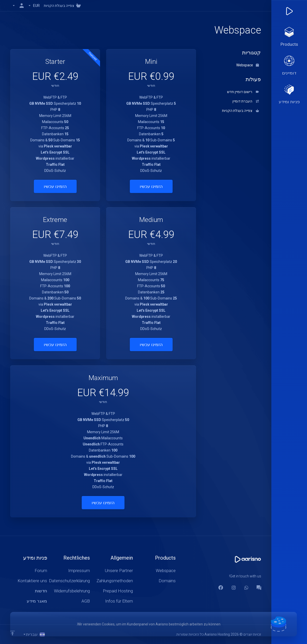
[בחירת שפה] (34, 634)
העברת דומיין (246, 101)
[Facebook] (221, 588)
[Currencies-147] (34, 6)
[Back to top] (12, 633)
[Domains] (289, 66)
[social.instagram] (233, 588)
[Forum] (259, 588)
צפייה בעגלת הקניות (240, 111)
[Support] (289, 95)
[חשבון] (18, 6)
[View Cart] (63, 6)
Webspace (248, 65)
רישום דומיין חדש (243, 92)
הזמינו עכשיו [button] (151, 186)
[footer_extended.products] (289, 37)
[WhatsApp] (246, 588)
